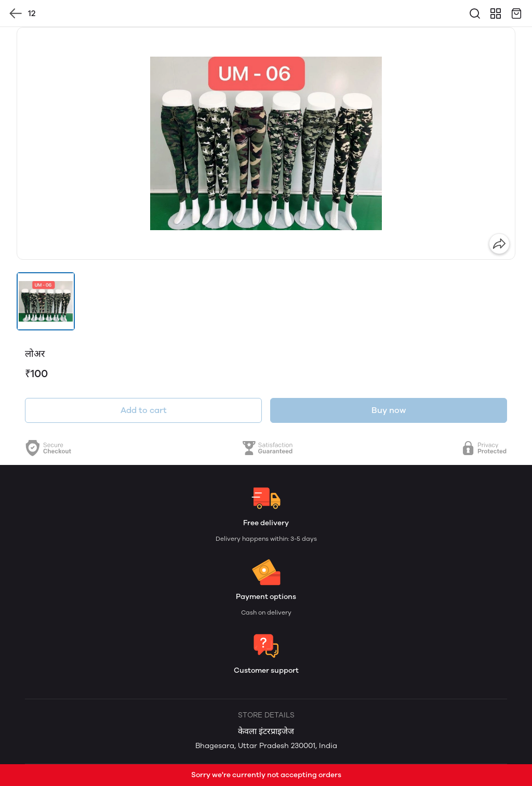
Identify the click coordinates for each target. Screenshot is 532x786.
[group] (266, 143)
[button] (46, 301)
